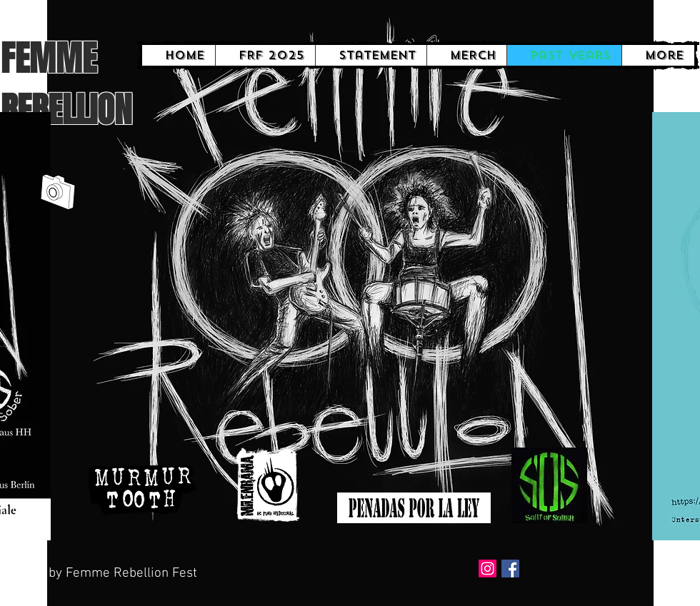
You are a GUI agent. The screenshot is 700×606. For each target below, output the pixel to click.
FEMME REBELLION (66, 84)
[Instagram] (487, 569)
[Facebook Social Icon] (510, 569)
